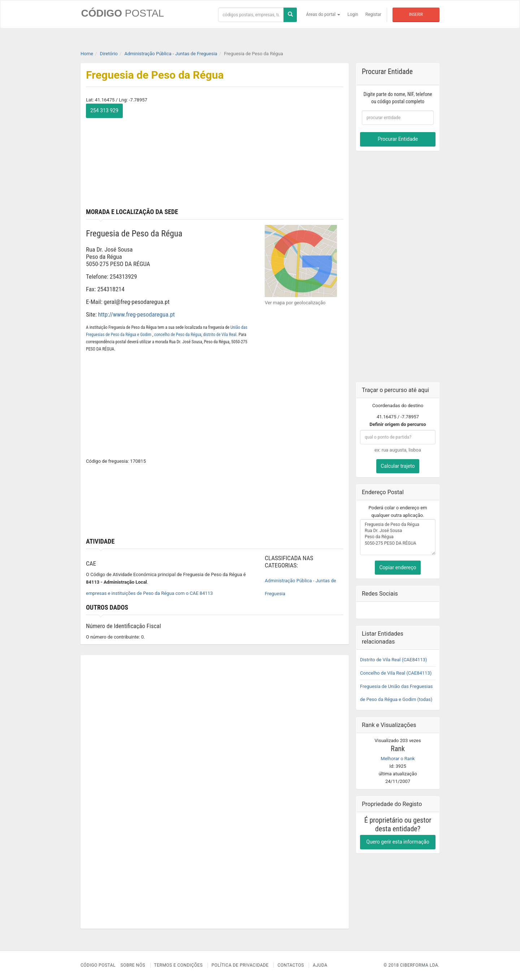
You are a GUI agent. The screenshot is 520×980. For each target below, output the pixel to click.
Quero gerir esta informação (398, 841)
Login (353, 14)
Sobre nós (133, 965)
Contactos (291, 965)
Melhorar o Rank (398, 758)
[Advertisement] (282, 154)
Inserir (416, 14)
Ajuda (320, 965)
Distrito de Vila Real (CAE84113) (394, 659)
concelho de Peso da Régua (178, 334)
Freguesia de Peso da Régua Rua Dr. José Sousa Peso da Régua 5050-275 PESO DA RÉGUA (398, 537)
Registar (373, 14)
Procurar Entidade (398, 139)
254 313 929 (104, 110)
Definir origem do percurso (398, 424)
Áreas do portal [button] (323, 14)
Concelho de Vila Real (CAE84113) (396, 673)
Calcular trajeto (398, 466)
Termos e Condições (179, 965)
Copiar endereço (398, 567)
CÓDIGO (122, 13)
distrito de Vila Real (220, 334)
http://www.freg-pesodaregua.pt (137, 314)
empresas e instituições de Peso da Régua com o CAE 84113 (149, 593)
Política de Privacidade (240, 965)
